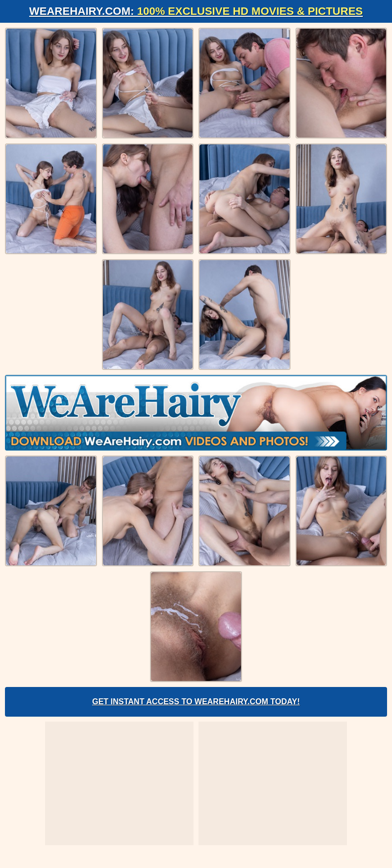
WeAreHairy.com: (196, 11)
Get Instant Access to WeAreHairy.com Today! (196, 702)
